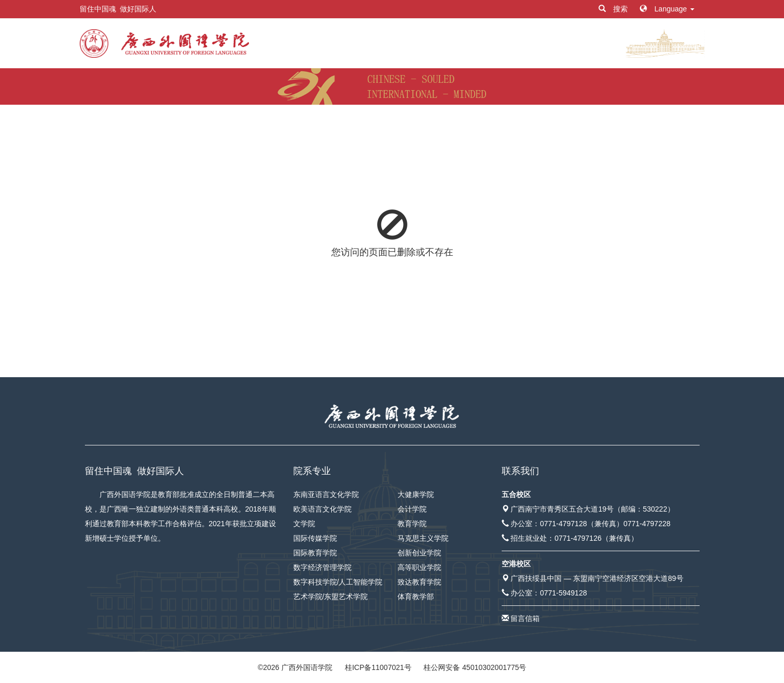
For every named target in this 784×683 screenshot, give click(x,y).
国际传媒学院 (315, 538)
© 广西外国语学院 (295, 667)
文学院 (304, 524)
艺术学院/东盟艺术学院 (331, 597)
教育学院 (412, 524)
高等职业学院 (419, 567)
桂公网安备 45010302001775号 (475, 667)
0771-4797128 (563, 524)
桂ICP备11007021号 (378, 667)
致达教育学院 (419, 582)
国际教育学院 (315, 553)
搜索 (614, 9)
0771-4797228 (647, 524)
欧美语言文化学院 (322, 509)
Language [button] (667, 9)
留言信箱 (525, 618)
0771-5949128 (563, 593)
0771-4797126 (578, 538)
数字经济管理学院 (322, 567)
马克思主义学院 (423, 538)
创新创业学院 (419, 553)
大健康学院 (416, 494)
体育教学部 (416, 597)
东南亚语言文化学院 (326, 494)
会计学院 (412, 509)
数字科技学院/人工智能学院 (338, 582)
